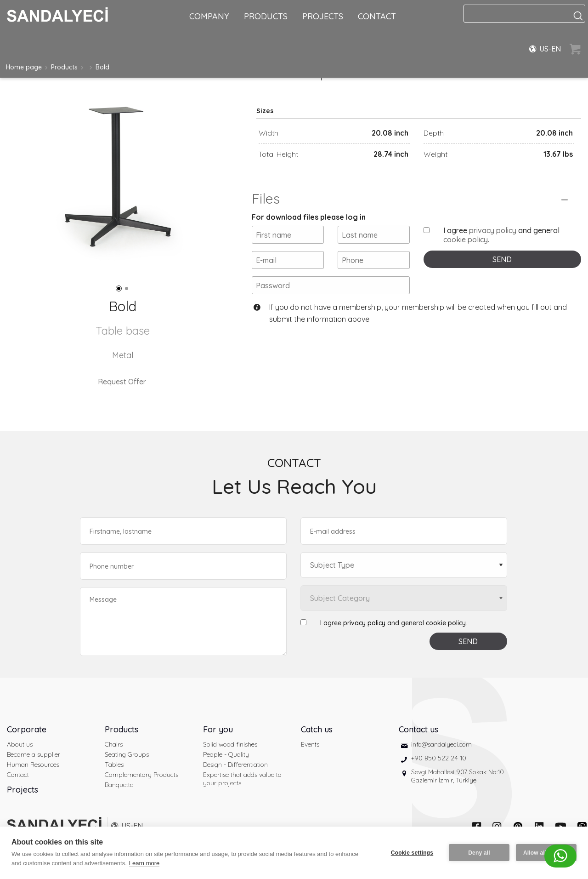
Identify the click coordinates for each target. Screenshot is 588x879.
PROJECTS (323, 16)
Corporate (27, 729)
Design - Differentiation (235, 765)
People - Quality (226, 754)
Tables (114, 765)
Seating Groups (127, 754)
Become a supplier (34, 754)
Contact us (418, 729)
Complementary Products (141, 775)
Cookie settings (412, 853)
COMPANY (209, 16)
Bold (102, 67)
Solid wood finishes (230, 744)
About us (20, 744)
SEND (502, 259)
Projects (23, 790)
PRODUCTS (266, 16)
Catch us (317, 729)
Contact (18, 775)
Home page (24, 67)
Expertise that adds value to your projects (242, 779)
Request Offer (122, 382)
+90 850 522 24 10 (439, 758)
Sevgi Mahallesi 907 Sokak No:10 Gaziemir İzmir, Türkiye (458, 776)
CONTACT (377, 16)
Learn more (144, 863)
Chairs (114, 744)
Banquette (119, 785)
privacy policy (493, 230)
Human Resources (33, 765)
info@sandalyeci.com (441, 744)
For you (218, 729)
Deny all (479, 853)
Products (64, 67)
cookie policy (466, 240)
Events (310, 744)
